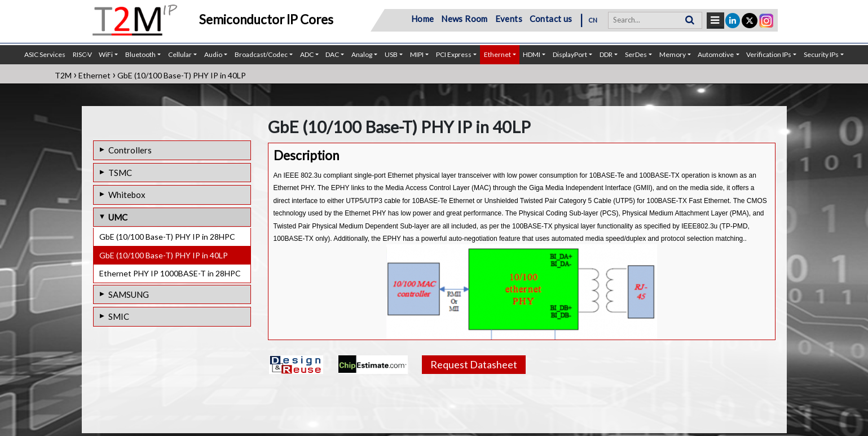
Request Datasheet (474, 364)
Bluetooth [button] (140, 54)
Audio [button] (213, 54)
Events (509, 19)
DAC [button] (332, 54)
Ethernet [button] (497, 54)
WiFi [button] (106, 54)
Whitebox (127, 195)
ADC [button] (307, 54)
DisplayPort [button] (570, 54)
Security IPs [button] (821, 54)
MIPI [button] (417, 54)
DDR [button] (606, 54)
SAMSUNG (129, 294)
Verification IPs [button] (769, 54)
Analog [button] (362, 54)
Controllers (130, 150)
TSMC (120, 173)
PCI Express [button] (454, 54)
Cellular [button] (180, 54)
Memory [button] (673, 54)
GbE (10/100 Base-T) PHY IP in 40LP (164, 255)
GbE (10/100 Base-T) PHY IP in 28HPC (167, 237)
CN (593, 20)
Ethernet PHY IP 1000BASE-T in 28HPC (170, 273)
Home (423, 19)
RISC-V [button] (82, 54)
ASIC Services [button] (45, 54)
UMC (118, 217)
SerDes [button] (636, 54)
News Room (464, 19)
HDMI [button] (532, 54)
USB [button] (391, 54)
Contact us (551, 19)
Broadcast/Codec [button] (261, 54)
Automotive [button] (716, 54)
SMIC (119, 316)
